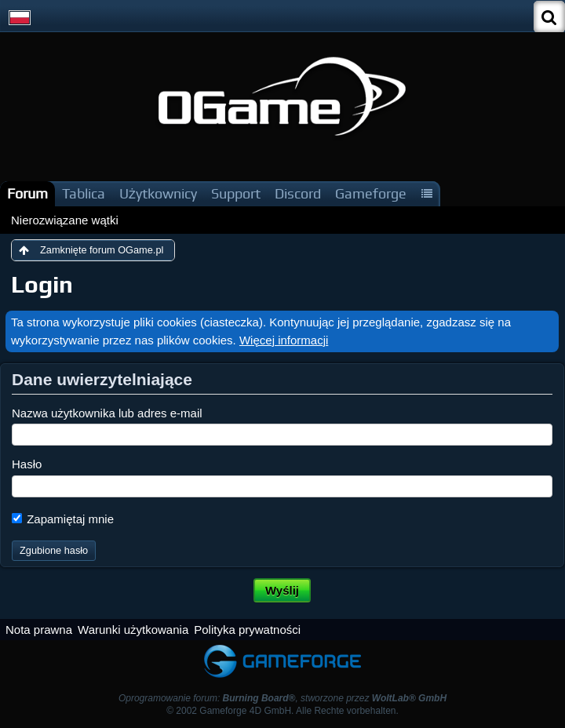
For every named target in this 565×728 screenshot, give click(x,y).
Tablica (84, 193)
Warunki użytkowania (133, 630)
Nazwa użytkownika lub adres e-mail (107, 413)
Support (236, 193)
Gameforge (371, 193)
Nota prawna (39, 630)
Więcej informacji (284, 340)
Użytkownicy (158, 193)
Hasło (27, 464)
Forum (27, 193)
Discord (298, 193)
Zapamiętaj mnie (63, 519)
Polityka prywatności (247, 630)
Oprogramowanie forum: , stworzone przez (282, 698)
